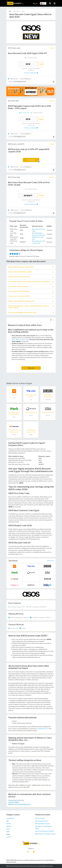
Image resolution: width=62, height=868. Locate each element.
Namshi (48, 415)
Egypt (8, 834)
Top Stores (13, 561)
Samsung (48, 400)
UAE (8, 821)
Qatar (8, 832)
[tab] (31, 267)
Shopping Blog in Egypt (42, 824)
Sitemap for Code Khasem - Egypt (44, 827)
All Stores (16, 11)
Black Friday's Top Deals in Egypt (45, 834)
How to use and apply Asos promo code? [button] (31, 313)
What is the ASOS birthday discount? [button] (31, 301)
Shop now (31, 368)
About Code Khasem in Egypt (44, 831)
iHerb (14, 417)
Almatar (14, 435)
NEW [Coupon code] (28, 64)
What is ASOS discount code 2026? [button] (31, 267)
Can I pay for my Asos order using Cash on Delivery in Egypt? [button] (31, 282)
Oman (8, 829)
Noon (31, 415)
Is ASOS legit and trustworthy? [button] (31, 277)
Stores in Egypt (40, 818)
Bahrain (9, 826)
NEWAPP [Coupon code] (28, 196)
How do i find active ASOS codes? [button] (31, 272)
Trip (31, 400)
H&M (31, 435)
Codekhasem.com (43, 729)
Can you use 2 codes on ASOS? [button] (31, 296)
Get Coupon (31, 160)
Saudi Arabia (10, 818)
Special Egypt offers (42, 821)
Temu (14, 398)
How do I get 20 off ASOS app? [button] (31, 291)
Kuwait (8, 824)
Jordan (8, 837)
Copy (41, 64)
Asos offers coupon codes (20, 340)
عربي (35, 3)
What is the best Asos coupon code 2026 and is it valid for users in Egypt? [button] (31, 307)
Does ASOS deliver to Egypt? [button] (31, 287)
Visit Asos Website (31, 73)
